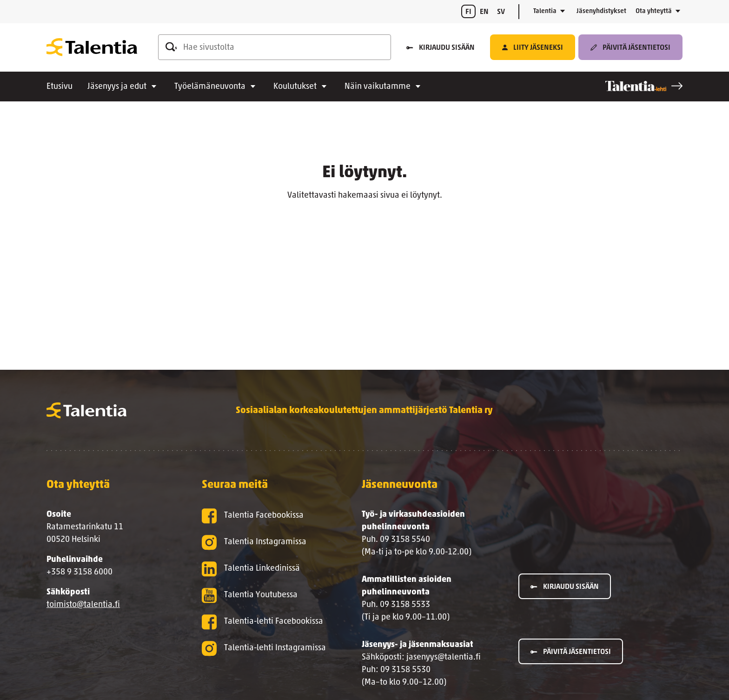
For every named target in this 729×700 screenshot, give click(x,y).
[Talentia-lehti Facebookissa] (267, 622)
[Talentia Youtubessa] (267, 596)
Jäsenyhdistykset (601, 11)
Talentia (545, 11)
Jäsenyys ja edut (117, 87)
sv (501, 12)
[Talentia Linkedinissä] (267, 569)
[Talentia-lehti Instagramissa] (267, 649)
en (484, 12)
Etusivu (60, 87)
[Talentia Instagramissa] (267, 543)
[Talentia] (92, 47)
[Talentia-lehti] (644, 86)
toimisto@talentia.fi (83, 605)
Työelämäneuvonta (210, 87)
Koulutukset (295, 87)
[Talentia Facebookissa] (267, 516)
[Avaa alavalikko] (563, 12)
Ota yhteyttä (654, 11)
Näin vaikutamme (378, 87)
